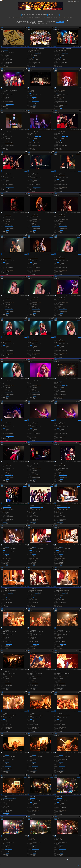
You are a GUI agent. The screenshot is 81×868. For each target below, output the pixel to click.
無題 (2, 27)
